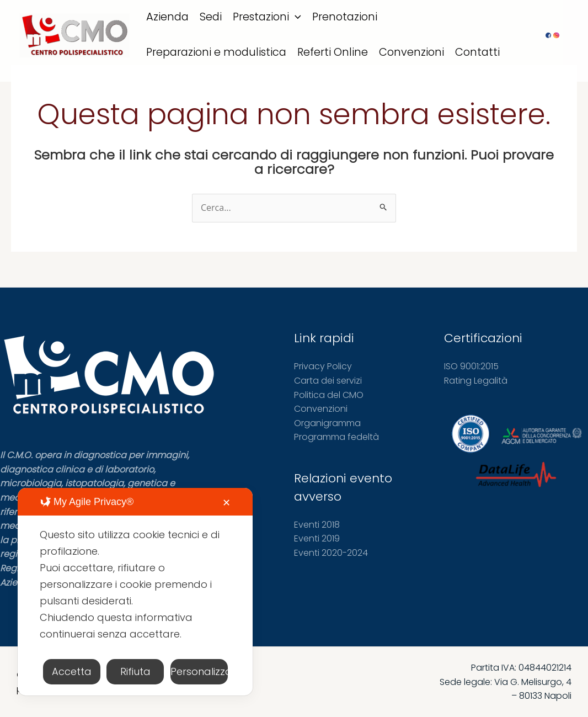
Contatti (477, 52)
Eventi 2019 (317, 538)
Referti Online (333, 52)
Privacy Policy (323, 366)
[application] (295, 17)
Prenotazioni (345, 17)
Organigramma (327, 423)
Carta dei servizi (328, 381)
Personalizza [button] (199, 671)
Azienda (167, 17)
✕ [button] (226, 503)
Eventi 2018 (317, 525)
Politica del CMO (329, 395)
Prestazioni (267, 17)
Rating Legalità (476, 381)
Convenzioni (411, 52)
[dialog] (135, 592)
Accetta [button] (72, 671)
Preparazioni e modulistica (216, 52)
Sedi (211, 17)
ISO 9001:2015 (471, 366)
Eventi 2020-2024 (331, 553)
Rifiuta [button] (135, 671)
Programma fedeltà (336, 437)
